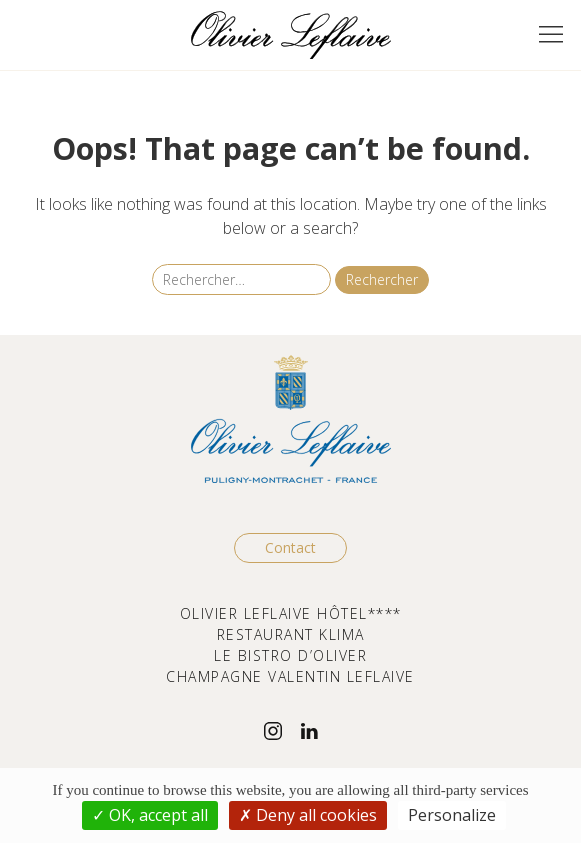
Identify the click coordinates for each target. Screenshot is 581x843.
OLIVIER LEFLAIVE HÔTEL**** (291, 613)
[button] (551, 35)
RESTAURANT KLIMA (291, 634)
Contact (290, 547)
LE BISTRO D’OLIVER (290, 655)
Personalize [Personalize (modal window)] (452, 815)
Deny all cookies (308, 815)
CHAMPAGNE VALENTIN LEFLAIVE (290, 676)
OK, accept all (150, 815)
